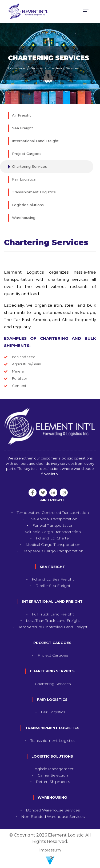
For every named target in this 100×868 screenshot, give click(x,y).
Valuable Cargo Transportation (53, 532)
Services (37, 68)
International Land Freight (35, 141)
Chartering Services (63, 68)
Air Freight (21, 115)
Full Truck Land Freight (53, 614)
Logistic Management (53, 769)
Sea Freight (23, 128)
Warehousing (24, 218)
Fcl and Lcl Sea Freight (53, 579)
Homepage (17, 68)
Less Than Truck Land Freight (53, 621)
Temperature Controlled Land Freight (53, 627)
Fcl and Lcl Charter (53, 538)
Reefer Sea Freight (53, 586)
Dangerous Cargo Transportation (53, 551)
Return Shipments (53, 782)
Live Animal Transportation (53, 519)
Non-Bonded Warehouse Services (53, 817)
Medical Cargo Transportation (53, 545)
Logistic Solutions (28, 205)
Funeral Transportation (53, 525)
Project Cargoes (27, 154)
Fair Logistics (24, 179)
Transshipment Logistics (34, 192)
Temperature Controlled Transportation (53, 513)
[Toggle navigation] (86, 11)
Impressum (50, 850)
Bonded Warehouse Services (53, 810)
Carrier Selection (53, 775)
